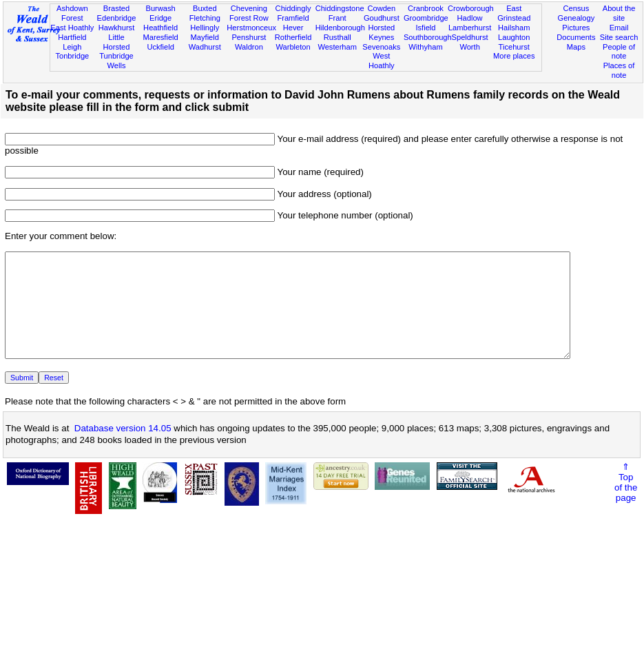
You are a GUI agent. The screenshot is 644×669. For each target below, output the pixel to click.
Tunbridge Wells (116, 61)
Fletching (205, 18)
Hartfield (72, 37)
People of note (619, 52)
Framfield (293, 18)
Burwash (161, 8)
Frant (337, 18)
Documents (576, 37)
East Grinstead (514, 13)
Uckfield (160, 47)
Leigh (72, 47)
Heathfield (160, 28)
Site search (619, 37)
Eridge (160, 18)
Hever (293, 28)
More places (514, 56)
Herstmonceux (251, 28)
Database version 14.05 (123, 449)
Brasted (116, 8)
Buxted (205, 8)
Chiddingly (293, 8)
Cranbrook (426, 8)
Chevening (249, 8)
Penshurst (249, 37)
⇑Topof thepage (626, 503)
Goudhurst (382, 18)
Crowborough (471, 8)
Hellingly (205, 28)
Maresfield (161, 37)
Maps (576, 47)
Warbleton (293, 47)
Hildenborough (340, 28)
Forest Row (249, 18)
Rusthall (337, 37)
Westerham (337, 47)
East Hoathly (72, 28)
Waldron (249, 47)
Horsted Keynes (381, 32)
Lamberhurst (470, 28)
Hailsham (514, 28)
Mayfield (205, 37)
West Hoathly (382, 61)
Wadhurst (205, 47)
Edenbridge (117, 18)
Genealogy (576, 18)
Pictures (576, 28)
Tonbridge (72, 56)
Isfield (425, 28)
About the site (619, 13)
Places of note (619, 70)
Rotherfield (293, 37)
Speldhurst (470, 37)
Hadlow (470, 18)
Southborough (428, 37)
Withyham (425, 47)
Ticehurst (514, 47)
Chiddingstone (340, 8)
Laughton (514, 37)
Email (619, 28)
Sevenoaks (381, 47)
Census (577, 8)
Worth (469, 47)
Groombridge (426, 18)
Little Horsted (117, 42)
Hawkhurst (116, 28)
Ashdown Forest (72, 13)
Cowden (381, 8)
